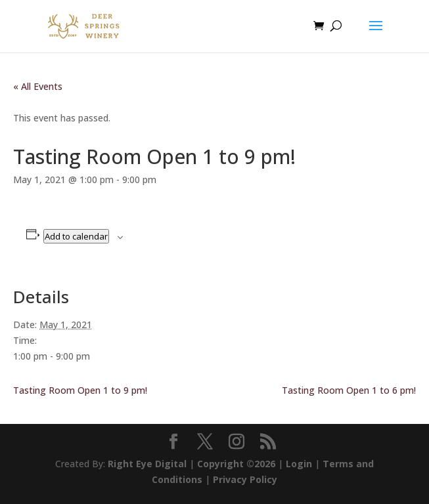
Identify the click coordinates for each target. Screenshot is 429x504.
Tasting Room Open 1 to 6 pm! (349, 390)
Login (299, 464)
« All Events (38, 86)
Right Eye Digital (147, 464)
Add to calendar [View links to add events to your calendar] (76, 236)
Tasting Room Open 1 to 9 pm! (80, 390)
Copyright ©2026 (236, 464)
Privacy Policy (245, 479)
